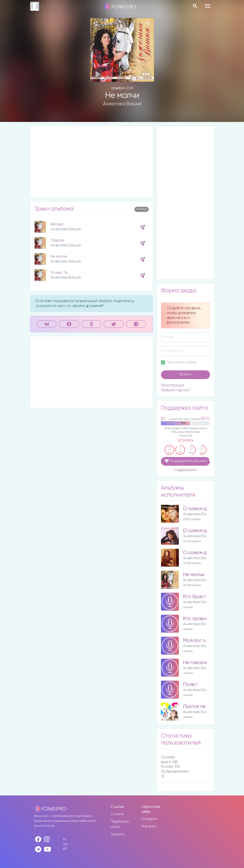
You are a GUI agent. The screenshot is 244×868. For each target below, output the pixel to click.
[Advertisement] (91, 162)
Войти (185, 374)
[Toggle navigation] (208, 6)
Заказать (118, 834)
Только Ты (59, 273)
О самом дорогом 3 (205, 509)
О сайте (117, 814)
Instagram (150, 819)
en (65, 848)
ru (65, 839)
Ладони (57, 240)
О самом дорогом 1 (205, 553)
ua (65, 844)
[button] (146, 74)
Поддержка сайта (120, 824)
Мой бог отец (198, 641)
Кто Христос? (199, 597)
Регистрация (172, 385)
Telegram (149, 826)
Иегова (57, 224)
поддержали (185, 470)
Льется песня (198, 707)
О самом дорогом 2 (205, 531)
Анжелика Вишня (122, 104)
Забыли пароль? (176, 390)
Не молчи (59, 256)
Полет (190, 685)
